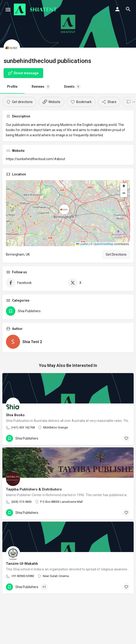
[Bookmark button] (126, 438)
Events (72, 87)
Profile (12, 87)
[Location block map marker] (64, 209)
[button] (68, 213)
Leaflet (82, 244)
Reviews (41, 87)
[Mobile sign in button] (117, 9)
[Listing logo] (12, 48)
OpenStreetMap (103, 244)
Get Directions (116, 254)
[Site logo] (36, 9)
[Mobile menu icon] (8, 10)
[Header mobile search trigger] (128, 9)
